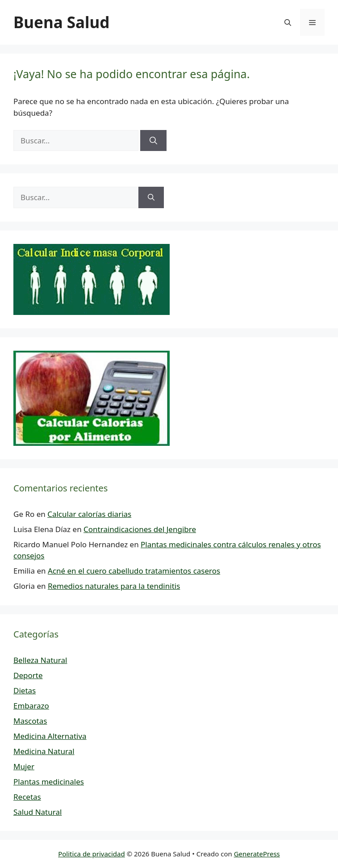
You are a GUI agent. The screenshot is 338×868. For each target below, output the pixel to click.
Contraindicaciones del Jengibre (140, 529)
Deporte (28, 675)
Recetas (27, 797)
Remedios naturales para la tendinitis (114, 586)
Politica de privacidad (92, 854)
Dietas (25, 690)
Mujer (24, 766)
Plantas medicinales (49, 782)
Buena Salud (61, 22)
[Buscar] (153, 141)
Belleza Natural (40, 660)
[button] (288, 22)
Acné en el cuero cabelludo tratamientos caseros (134, 571)
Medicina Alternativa (50, 736)
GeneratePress (257, 854)
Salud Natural (38, 812)
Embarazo (31, 706)
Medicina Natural (44, 751)
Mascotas (30, 721)
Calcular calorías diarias (89, 514)
